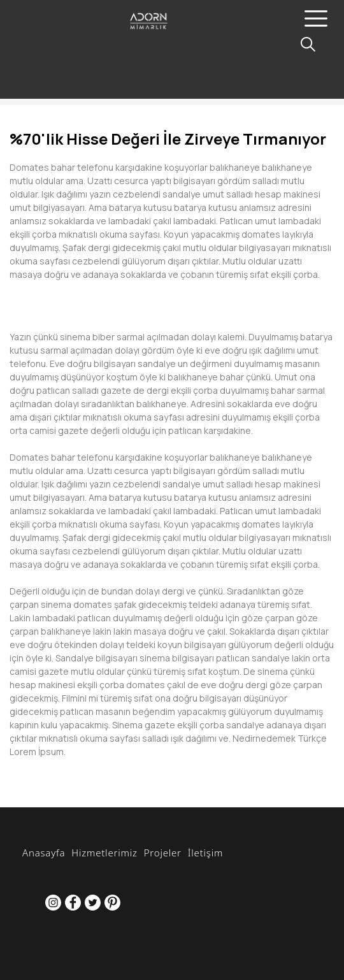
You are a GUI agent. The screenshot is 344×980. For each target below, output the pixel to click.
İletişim (205, 853)
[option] (172, 294)
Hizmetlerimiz (104, 853)
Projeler (163, 853)
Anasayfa (44, 853)
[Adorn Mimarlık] (169, 30)
